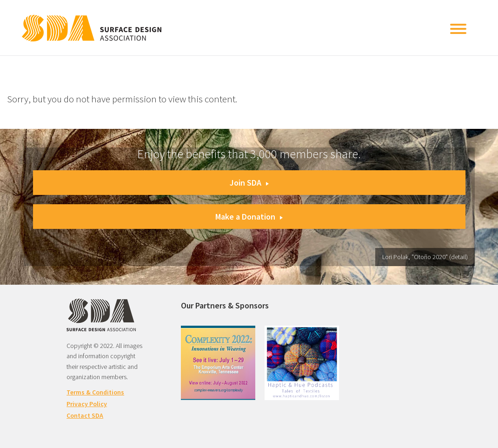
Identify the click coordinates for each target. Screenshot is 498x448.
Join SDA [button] (249, 183)
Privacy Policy (87, 404)
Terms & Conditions (95, 392)
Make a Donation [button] (249, 217)
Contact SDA (85, 415)
